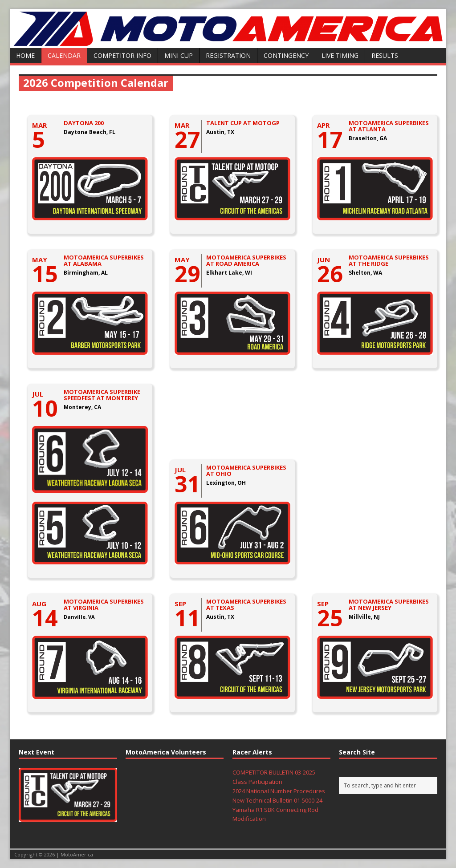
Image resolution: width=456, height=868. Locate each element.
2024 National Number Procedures (279, 791)
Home (25, 55)
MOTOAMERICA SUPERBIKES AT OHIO (246, 471)
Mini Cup (179, 55)
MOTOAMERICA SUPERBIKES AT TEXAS (246, 604)
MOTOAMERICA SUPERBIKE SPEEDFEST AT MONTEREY (102, 395)
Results (385, 55)
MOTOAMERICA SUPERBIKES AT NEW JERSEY (389, 604)
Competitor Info (122, 55)
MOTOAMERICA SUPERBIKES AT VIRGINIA (104, 604)
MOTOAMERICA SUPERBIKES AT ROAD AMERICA (246, 260)
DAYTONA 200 (84, 123)
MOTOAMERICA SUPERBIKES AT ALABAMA (104, 260)
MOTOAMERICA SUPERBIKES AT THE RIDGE (389, 260)
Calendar (64, 55)
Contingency (286, 55)
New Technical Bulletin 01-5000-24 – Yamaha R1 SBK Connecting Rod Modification (280, 810)
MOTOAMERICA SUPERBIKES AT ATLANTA (389, 126)
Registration (228, 55)
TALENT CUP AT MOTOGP (243, 123)
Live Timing (340, 55)
